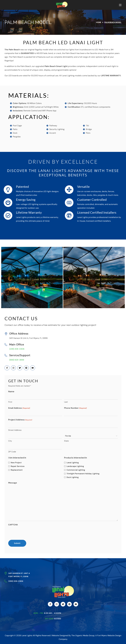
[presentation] (27, 532)
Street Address (15, 430)
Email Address (19, 408)
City (10, 441)
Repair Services (18, 466)
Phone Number (75, 408)
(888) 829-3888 (17, 360)
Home (99, 22)
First (10, 402)
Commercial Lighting (76, 470)
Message (13, 483)
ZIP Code (12, 452)
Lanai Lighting (73, 463)
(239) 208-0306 (17, 349)
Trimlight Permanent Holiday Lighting (83, 474)
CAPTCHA (13, 525)
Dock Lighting (73, 477)
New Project (16, 463)
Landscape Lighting (75, 466)
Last (66, 402)
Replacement (17, 470)
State (66, 441)
